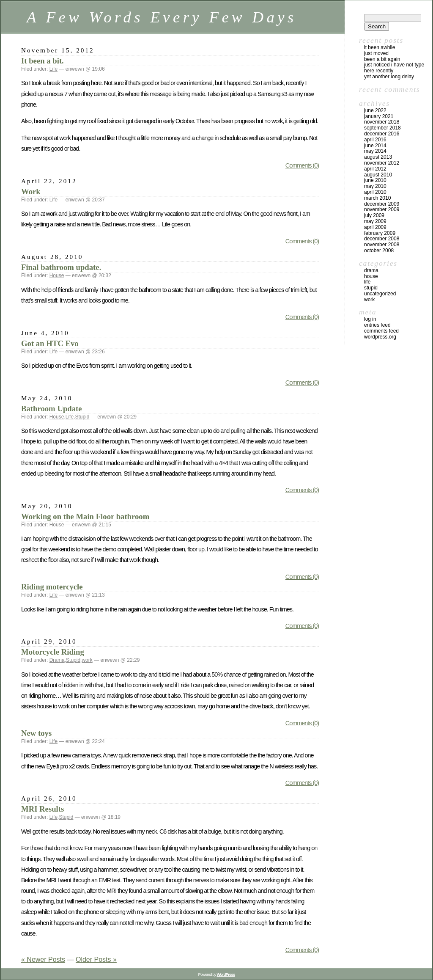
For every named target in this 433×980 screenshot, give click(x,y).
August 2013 (378, 157)
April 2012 (375, 169)
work (87, 660)
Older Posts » (96, 959)
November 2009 (382, 209)
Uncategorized (380, 294)
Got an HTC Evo (50, 343)
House (57, 275)
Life (53, 69)
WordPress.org (380, 337)
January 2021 (379, 116)
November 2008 (382, 245)
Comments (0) (302, 165)
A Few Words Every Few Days (162, 17)
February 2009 (380, 233)
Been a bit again (382, 59)
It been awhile (380, 47)
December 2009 (382, 204)
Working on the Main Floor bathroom (85, 516)
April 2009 (375, 227)
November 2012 (382, 163)
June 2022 (375, 110)
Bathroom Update (52, 409)
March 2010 (377, 198)
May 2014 (375, 151)
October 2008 (379, 251)
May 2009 (375, 221)
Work (31, 191)
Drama (57, 660)
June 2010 (375, 180)
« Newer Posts (43, 959)
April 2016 (375, 140)
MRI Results (42, 809)
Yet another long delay (389, 77)
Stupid (82, 417)
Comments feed (381, 331)
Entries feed (377, 325)
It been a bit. (42, 61)
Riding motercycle (52, 587)
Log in (370, 319)
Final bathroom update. (61, 267)
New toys (36, 733)
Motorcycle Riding (53, 652)
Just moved (376, 53)
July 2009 (374, 215)
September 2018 (382, 128)
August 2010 (378, 175)
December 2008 (382, 239)
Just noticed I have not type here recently (394, 68)
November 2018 (382, 122)
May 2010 (375, 186)
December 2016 (382, 134)
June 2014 (375, 146)
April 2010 (375, 192)
